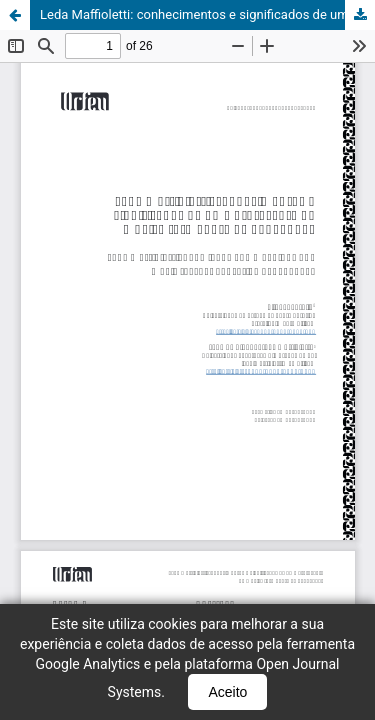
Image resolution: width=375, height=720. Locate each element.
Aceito (227, 692)
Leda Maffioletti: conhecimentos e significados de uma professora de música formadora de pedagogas (207, 14)
